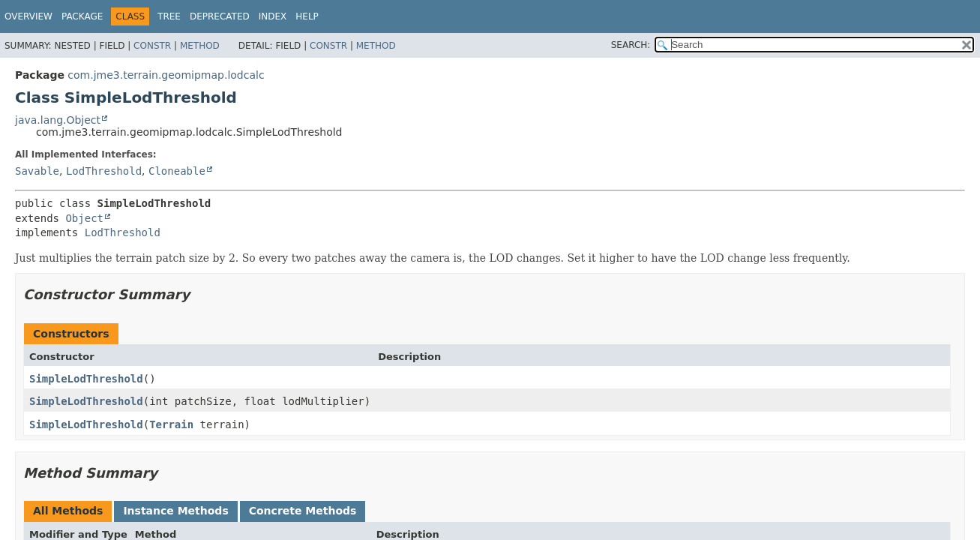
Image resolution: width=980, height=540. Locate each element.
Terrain (171, 424)
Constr (152, 46)
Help (307, 16)
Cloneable (177, 171)
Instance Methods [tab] (175, 511)
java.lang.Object (58, 120)
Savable (37, 171)
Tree (169, 16)
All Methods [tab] (68, 511)
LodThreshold (104, 171)
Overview (28, 16)
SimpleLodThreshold (86, 379)
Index (273, 16)
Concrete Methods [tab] (303, 511)
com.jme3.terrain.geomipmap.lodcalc (166, 75)
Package (82, 16)
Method (200, 46)
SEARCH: (631, 45)
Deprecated (220, 16)
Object (84, 218)
